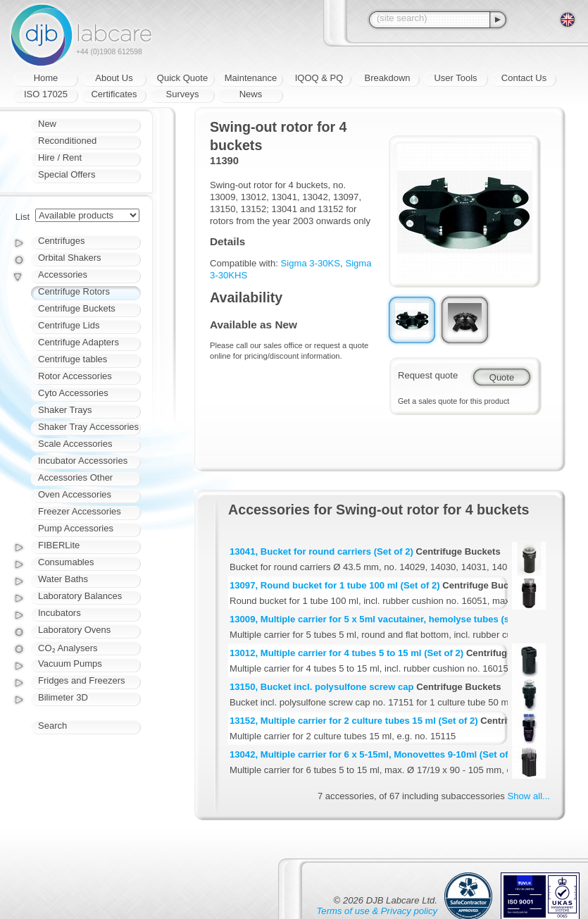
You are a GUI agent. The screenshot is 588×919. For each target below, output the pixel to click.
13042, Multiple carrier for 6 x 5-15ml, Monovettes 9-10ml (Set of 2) (374, 754)
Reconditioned (67, 141)
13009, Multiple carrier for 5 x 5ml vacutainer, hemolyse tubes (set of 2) (384, 619)
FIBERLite (59, 545)
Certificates (114, 94)
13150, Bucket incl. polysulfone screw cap (322, 687)
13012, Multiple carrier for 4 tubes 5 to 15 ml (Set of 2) (346, 653)
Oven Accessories (75, 494)
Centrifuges (61, 241)
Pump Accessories (76, 528)
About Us (114, 78)
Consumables (66, 562)
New (47, 124)
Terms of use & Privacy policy (377, 911)
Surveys (183, 94)
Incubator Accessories (83, 461)
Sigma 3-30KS (311, 263)
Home (46, 78)
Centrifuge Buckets (77, 308)
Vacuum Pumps (70, 664)
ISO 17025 (46, 94)
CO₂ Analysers (68, 648)
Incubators (60, 613)
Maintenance (251, 78)
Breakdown (387, 78)
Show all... (529, 796)
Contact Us (524, 78)
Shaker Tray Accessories (88, 427)
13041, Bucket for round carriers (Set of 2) (321, 551)
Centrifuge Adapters (79, 342)
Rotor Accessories (75, 376)
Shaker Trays (65, 410)
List (23, 217)
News (251, 94)
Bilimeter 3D (63, 697)
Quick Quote (182, 78)
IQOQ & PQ (319, 78)
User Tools (455, 78)
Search (52, 726)
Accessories (63, 275)
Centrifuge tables (73, 359)
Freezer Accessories (80, 511)
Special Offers (67, 174)
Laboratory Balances (80, 596)
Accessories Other (75, 477)
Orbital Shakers (70, 258)
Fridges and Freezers (82, 680)
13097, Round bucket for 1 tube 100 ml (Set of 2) (335, 585)
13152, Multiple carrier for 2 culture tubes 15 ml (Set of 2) (354, 721)
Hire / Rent (60, 158)
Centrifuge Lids (69, 325)
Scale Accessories (75, 444)
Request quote (428, 375)
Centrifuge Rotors (74, 291)
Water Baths (63, 579)
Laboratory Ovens (74, 630)
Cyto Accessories (73, 393)
